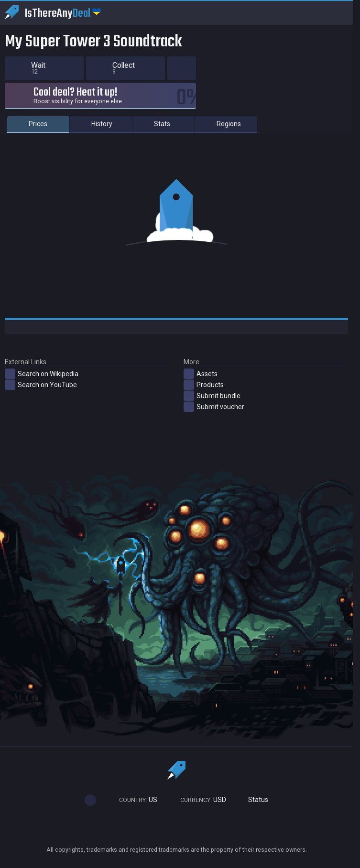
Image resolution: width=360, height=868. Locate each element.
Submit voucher (214, 407)
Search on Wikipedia (42, 374)
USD (199, 800)
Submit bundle (212, 396)
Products (204, 385)
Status (254, 800)
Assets (201, 374)
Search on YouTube (41, 385)
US (134, 800)
